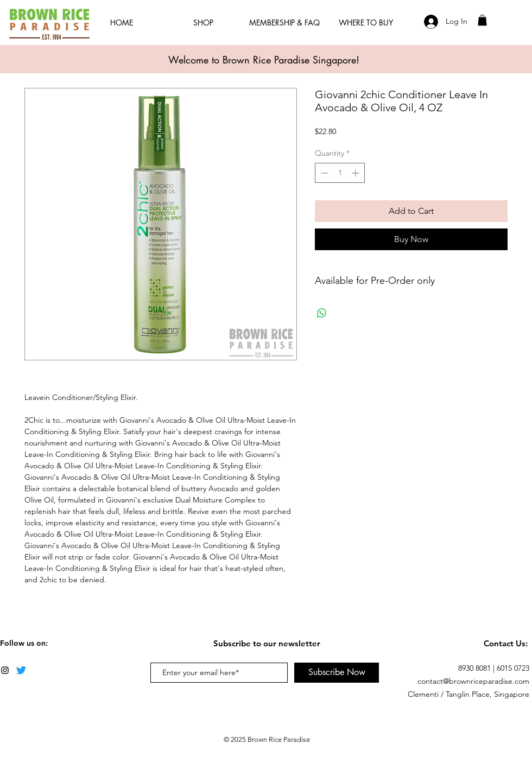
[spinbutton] (340, 173)
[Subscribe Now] (337, 673)
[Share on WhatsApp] (322, 313)
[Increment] (356, 173)
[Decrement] (323, 173)
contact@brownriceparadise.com (473, 681)
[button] (482, 20)
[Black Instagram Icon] (5, 670)
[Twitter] (21, 670)
